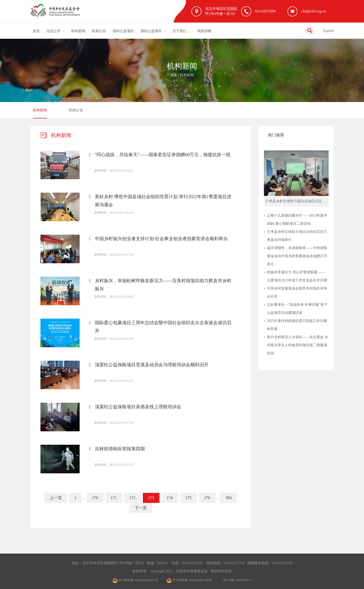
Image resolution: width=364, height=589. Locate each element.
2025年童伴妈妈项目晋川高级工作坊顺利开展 (297, 325)
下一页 (141, 508)
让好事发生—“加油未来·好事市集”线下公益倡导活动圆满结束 (297, 309)
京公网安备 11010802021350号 (190, 580)
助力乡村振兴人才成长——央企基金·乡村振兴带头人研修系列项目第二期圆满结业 (298, 345)
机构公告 (99, 31)
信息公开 (54, 31)
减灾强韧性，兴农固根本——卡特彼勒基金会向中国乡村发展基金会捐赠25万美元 (297, 256)
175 (189, 498)
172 (132, 498)
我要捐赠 (204, 31)
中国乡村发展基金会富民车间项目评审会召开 (297, 292)
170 (95, 498)
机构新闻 (78, 31)
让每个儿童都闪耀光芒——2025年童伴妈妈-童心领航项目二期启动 (297, 220)
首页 (36, 31)
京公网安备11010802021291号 (135, 580)
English (328, 31)
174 (170, 498)
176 (207, 498)
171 (114, 498)
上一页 (56, 498)
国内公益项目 (123, 31)
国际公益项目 (151, 31)
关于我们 (179, 31)
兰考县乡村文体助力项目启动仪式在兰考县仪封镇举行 (297, 236)
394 (229, 498)
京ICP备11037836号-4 (237, 580)
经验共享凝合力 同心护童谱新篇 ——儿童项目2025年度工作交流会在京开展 (297, 276)
